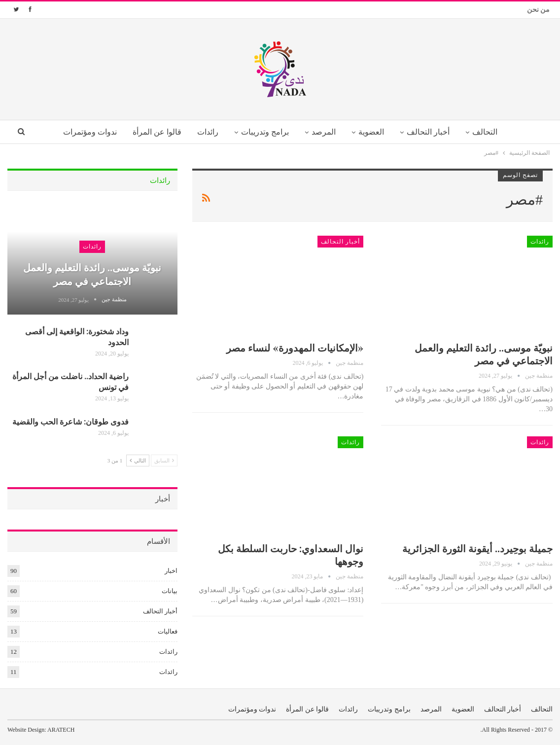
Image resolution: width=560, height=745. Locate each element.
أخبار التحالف (432, 132)
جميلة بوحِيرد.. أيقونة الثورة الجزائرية (477, 548)
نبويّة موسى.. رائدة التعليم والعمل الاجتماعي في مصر (484, 354)
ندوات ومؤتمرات (84, 132)
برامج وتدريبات (264, 132)
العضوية (374, 132)
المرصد (324, 132)
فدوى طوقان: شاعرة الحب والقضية (70, 421)
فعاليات (168, 631)
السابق (164, 460)
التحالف (491, 132)
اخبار (171, 571)
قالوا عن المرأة (153, 132)
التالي (138, 460)
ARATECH (61, 730)
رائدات (205, 132)
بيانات (170, 591)
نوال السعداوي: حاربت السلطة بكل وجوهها (291, 554)
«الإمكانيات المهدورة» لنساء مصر (295, 347)
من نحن (539, 10)
